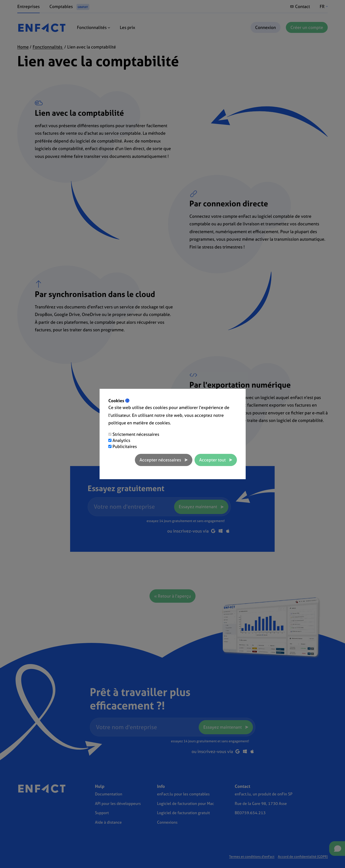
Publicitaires (125, 446)
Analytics (121, 440)
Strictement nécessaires (136, 434)
